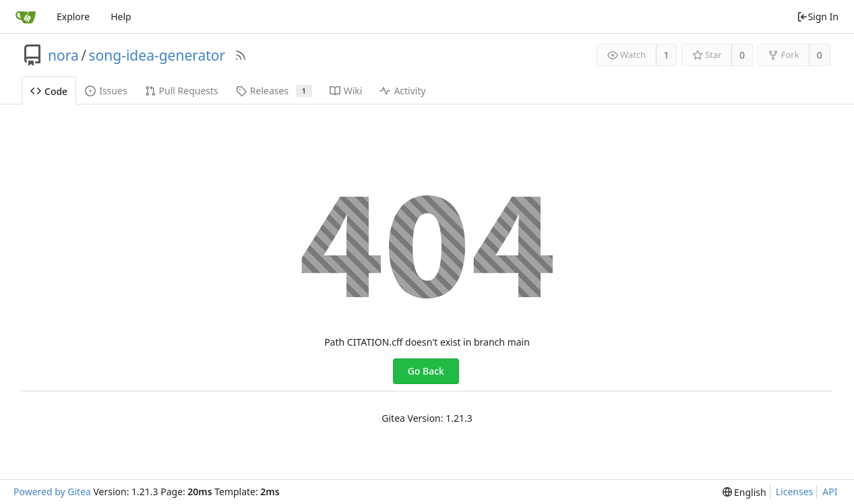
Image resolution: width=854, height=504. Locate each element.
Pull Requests (182, 91)
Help (121, 17)
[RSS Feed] (241, 55)
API (830, 492)
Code (49, 91)
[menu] (744, 492)
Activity (402, 91)
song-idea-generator (157, 55)
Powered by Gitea (52, 492)
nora (63, 55)
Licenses (795, 492)
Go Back (426, 371)
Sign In (818, 17)
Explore (73, 17)
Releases (274, 91)
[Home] (26, 17)
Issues (106, 91)
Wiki (346, 91)
